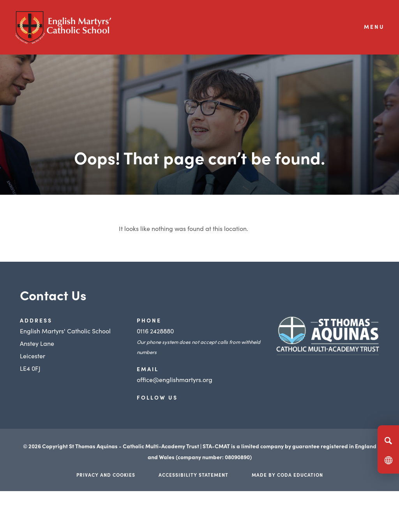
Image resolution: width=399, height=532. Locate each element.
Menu (374, 26)
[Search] (388, 440)
